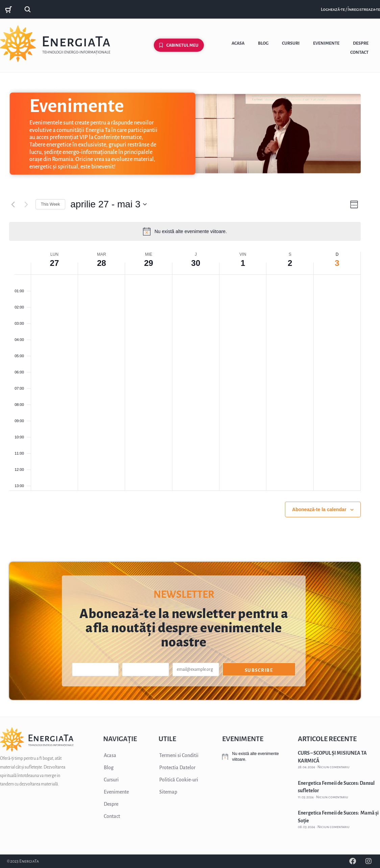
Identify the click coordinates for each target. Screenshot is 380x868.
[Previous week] (13, 204)
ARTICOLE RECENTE (327, 739)
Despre (361, 43)
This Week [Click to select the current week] (50, 204)
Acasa (238, 43)
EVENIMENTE (243, 739)
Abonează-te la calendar (319, 509)
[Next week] (26, 204)
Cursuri (291, 43)
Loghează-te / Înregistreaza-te (350, 9)
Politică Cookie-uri (179, 780)
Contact (359, 52)
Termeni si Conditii (179, 755)
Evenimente (326, 43)
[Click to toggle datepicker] (109, 204)
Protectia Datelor (177, 768)
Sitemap (168, 792)
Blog (263, 43)
